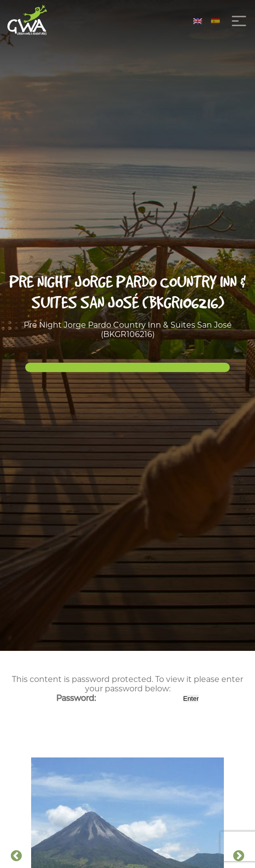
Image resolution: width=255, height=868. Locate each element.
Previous (16, 856)
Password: (119, 698)
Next (239, 856)
